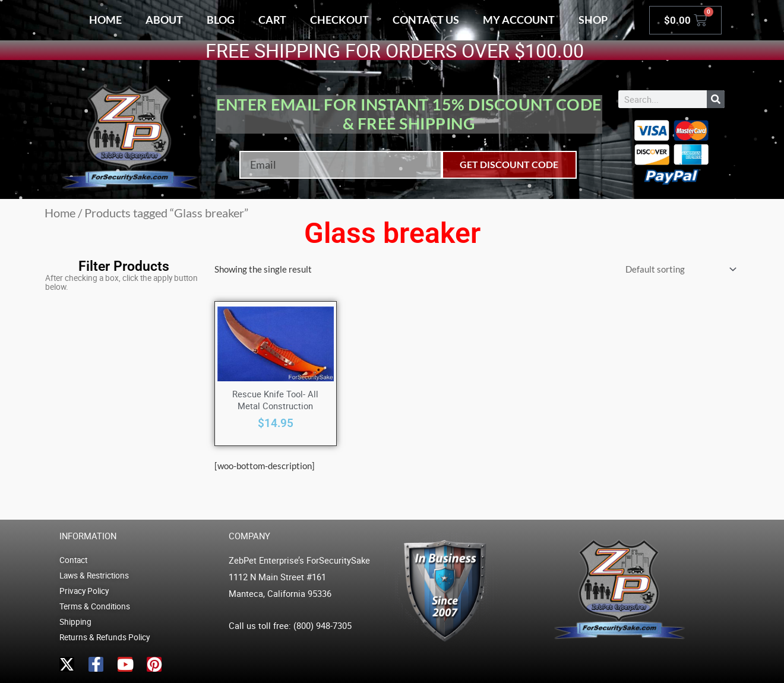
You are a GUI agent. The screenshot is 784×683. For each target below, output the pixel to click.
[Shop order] (679, 269)
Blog (221, 20)
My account (519, 20)
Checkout (339, 20)
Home (105, 20)
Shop (593, 20)
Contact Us (426, 20)
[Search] (716, 99)
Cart (272, 20)
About (164, 20)
